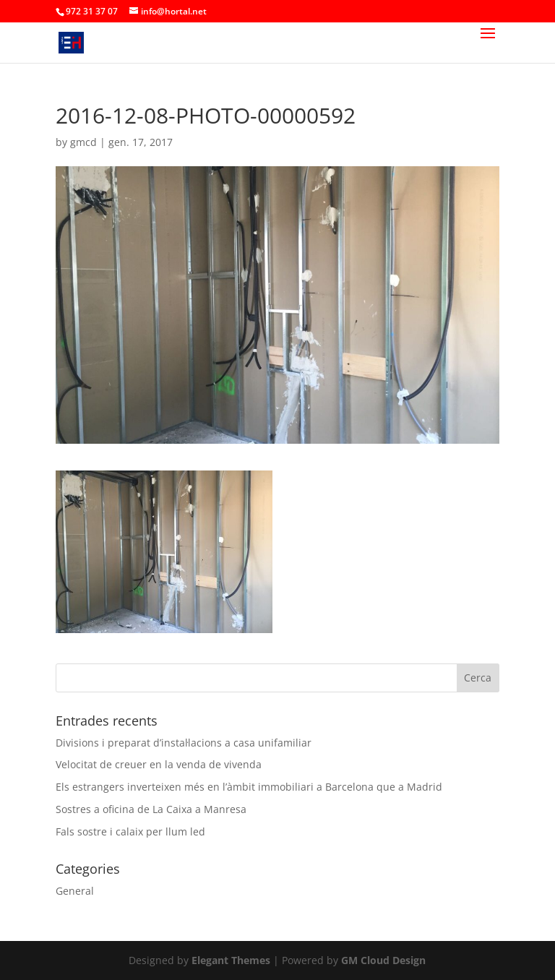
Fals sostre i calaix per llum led (130, 831)
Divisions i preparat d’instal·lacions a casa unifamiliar (184, 743)
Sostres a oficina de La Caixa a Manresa (151, 809)
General (75, 891)
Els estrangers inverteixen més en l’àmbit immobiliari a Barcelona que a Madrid (249, 787)
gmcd (83, 142)
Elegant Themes (231, 960)
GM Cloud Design (383, 960)
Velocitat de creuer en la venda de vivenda (159, 764)
